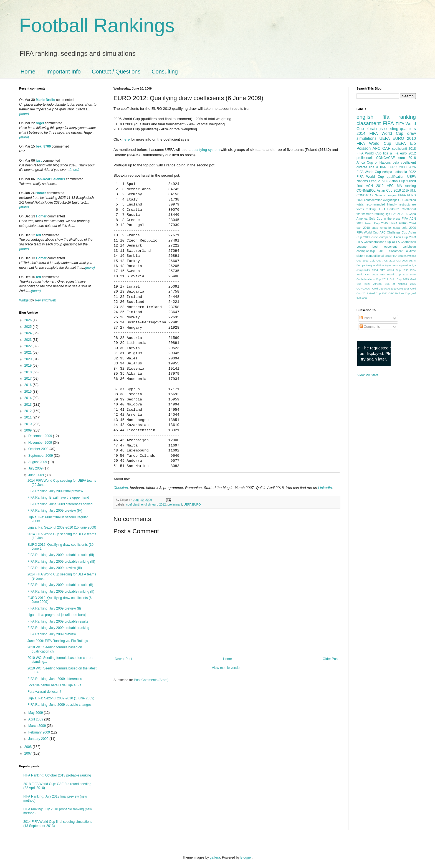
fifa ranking (399, 117)
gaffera (215, 857)
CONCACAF (385, 158)
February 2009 (40, 732)
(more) (24, 114)
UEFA (401, 143)
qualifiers (408, 129)
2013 (29, 405)
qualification (395, 177)
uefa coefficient (404, 163)
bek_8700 (43, 146)
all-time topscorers (387, 265)
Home (28, 72)
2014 (29, 398)
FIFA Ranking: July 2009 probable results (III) (61, 555)
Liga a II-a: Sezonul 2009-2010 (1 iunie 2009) (61, 698)
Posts (366, 318)
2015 (29, 392)
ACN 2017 (389, 261)
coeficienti (133, 504)
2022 (29, 346)
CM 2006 (402, 261)
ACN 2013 (400, 214)
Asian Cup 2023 (405, 237)
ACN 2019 (390, 289)
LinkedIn (325, 488)
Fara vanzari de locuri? (44, 692)
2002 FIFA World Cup (386, 274)
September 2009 (41, 456)
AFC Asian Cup (393, 181)
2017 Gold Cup (392, 279)
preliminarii (175, 504)
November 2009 (41, 443)
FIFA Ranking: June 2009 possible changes (60, 705)
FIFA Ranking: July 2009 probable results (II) (60, 585)
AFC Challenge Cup (393, 232)
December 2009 (41, 436)
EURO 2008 (397, 167)
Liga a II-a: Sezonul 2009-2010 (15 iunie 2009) (62, 527)
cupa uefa (400, 228)
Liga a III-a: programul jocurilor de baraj (56, 615)
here (126, 139)
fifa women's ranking (370, 214)
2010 (29, 424)
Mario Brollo (45, 100)
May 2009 (36, 713)
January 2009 (39, 739)
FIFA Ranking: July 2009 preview (52, 634)
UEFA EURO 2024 (403, 223)
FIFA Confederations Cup (374, 242)
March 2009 (38, 726)
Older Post (331, 659)
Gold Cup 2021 (378, 293)
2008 (29, 747)
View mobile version (227, 668)
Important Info (63, 72)
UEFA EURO (192, 504)
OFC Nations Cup (399, 293)
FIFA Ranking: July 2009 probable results (58, 621)
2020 (29, 359)
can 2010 (363, 228)
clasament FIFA (375, 123)
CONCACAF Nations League (376, 195)
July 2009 (36, 468)
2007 (29, 753)
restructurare (407, 204)
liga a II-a (391, 153)
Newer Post (123, 659)
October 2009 (39, 449)
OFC (401, 200)
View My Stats (368, 375)
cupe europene (382, 237)
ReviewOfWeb (45, 300)
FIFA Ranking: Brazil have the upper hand (58, 498)
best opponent (385, 247)
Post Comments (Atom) (151, 680)
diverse (362, 167)
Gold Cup (376, 219)
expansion (405, 265)
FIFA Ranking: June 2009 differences (55, 679)
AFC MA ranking (401, 186)
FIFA (405, 219)
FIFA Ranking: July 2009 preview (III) (55, 568)
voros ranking (366, 209)
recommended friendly (381, 204)
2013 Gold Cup (372, 261)
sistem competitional (370, 256)
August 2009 (38, 462)
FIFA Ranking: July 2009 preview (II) (54, 608)
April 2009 (36, 719)
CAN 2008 (403, 289)
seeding (391, 129)
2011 (29, 417)
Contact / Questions (116, 72)
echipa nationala (395, 172)
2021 (29, 352)
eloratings (374, 129)
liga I (389, 214)
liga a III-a (378, 167)
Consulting (165, 72)
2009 (29, 430)
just (39, 161)
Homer (41, 193)
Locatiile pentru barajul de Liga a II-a (54, 685)
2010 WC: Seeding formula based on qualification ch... (55, 649)
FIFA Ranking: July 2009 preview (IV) (55, 511)
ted (39, 235)
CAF (386, 148)
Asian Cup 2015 (376, 223)
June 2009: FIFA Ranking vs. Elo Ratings (58, 641)
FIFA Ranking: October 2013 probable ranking (57, 775)
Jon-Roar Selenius (50, 179)
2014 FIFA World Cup (380, 133)
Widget (25, 300)
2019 (29, 366)
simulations (366, 138)
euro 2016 (407, 158)
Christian (121, 488)
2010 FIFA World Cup (386, 141)
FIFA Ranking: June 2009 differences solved (60, 504)
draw (412, 133)
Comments (370, 327)
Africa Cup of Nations (374, 163)
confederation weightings (381, 200)
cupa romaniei (382, 228)
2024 (29, 333)
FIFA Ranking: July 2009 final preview (55, 491)
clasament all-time (402, 251)
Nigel (40, 123)
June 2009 (36, 475)
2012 (29, 411)
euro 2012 (159, 504)
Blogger (246, 857)
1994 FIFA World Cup (386, 270)
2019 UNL (409, 191)
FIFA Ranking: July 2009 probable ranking (58, 628)
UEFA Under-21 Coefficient (397, 209)
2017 (29, 379)
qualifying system (205, 150)
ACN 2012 (375, 186)
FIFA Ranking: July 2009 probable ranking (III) (61, 562)
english (146, 504)
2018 (29, 372)
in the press (392, 219)
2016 (29, 385)
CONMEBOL (366, 191)
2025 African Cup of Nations (386, 284)
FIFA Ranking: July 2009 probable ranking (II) (61, 592)
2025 (29, 327)
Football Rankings (97, 26)
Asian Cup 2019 (389, 191)
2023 (29, 340)
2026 (29, 320)
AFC (377, 148)
